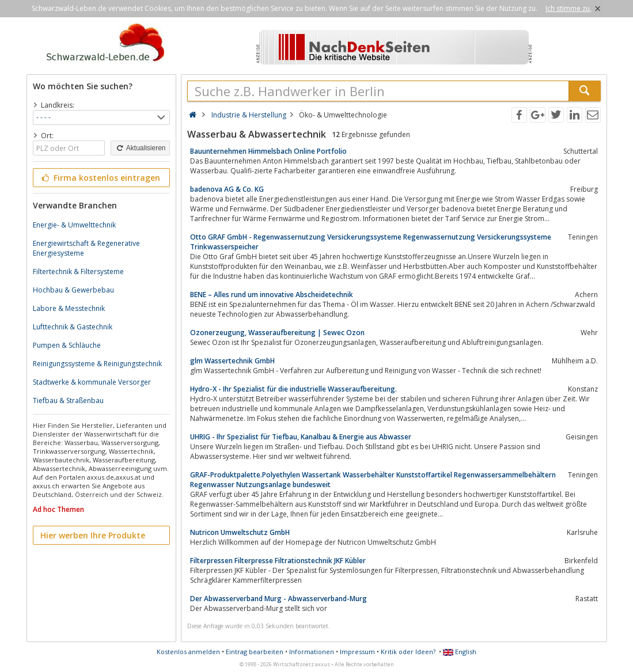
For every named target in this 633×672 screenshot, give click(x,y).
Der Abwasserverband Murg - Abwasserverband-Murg (278, 599)
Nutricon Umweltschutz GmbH (240, 532)
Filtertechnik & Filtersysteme (78, 272)
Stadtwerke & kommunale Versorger (92, 382)
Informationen (312, 652)
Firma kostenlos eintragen (101, 178)
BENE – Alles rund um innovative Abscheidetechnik (272, 295)
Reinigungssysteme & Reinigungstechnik (97, 364)
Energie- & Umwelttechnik (74, 225)
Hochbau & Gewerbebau (73, 290)
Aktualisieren (140, 148)
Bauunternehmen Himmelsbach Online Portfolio (268, 151)
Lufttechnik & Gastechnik (73, 327)
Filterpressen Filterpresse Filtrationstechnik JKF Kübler (278, 561)
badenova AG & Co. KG (227, 189)
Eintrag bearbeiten (255, 652)
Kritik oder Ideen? (408, 652)
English (460, 652)
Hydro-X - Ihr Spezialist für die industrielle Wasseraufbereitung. (293, 389)
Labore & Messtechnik (69, 308)
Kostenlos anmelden (188, 652)
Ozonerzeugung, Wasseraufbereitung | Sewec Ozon (277, 333)
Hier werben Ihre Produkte (93, 535)
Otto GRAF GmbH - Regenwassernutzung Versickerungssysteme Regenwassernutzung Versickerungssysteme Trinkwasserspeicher (371, 242)
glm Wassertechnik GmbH (232, 361)
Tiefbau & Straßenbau (68, 400)
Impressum (357, 652)
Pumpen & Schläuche (67, 345)
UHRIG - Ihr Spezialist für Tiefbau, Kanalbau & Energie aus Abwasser (301, 437)
